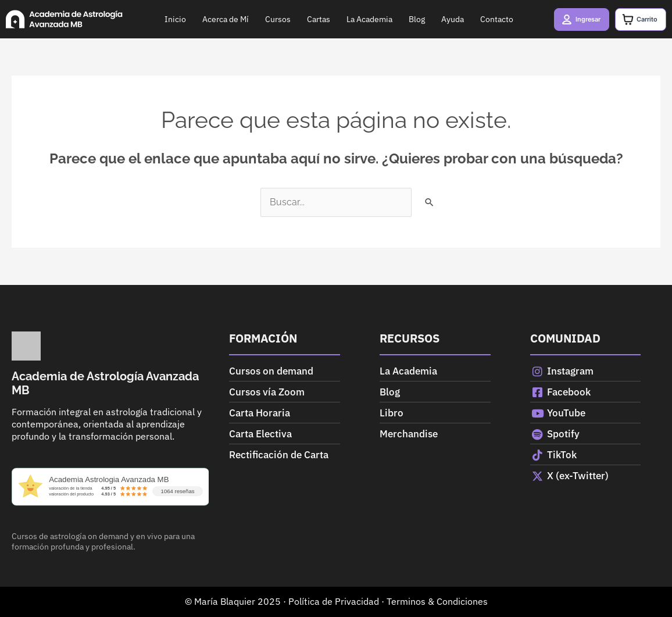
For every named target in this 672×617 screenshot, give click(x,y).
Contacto (489, 19)
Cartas (310, 19)
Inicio (167, 19)
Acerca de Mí (217, 19)
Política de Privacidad (334, 601)
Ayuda (444, 19)
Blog (409, 19)
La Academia (361, 19)
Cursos (270, 19)
